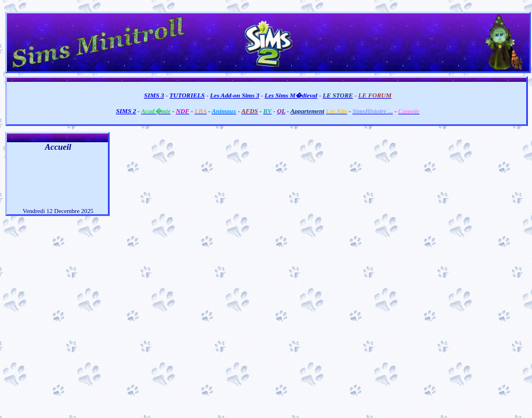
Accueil (58, 147)
